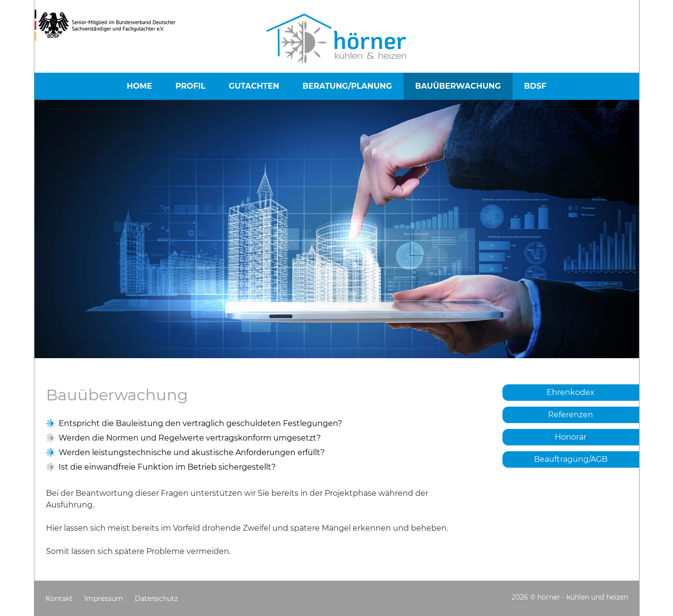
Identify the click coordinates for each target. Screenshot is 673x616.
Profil (190, 86)
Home (140, 86)
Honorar (571, 437)
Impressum (104, 599)
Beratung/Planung (347, 86)
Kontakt (59, 599)
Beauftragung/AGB (571, 459)
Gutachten (254, 86)
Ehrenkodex (571, 392)
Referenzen (571, 415)
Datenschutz (156, 599)
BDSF (535, 86)
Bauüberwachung (458, 86)
